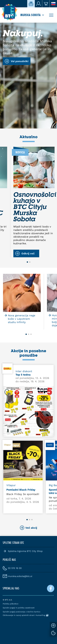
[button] (27, 262)
